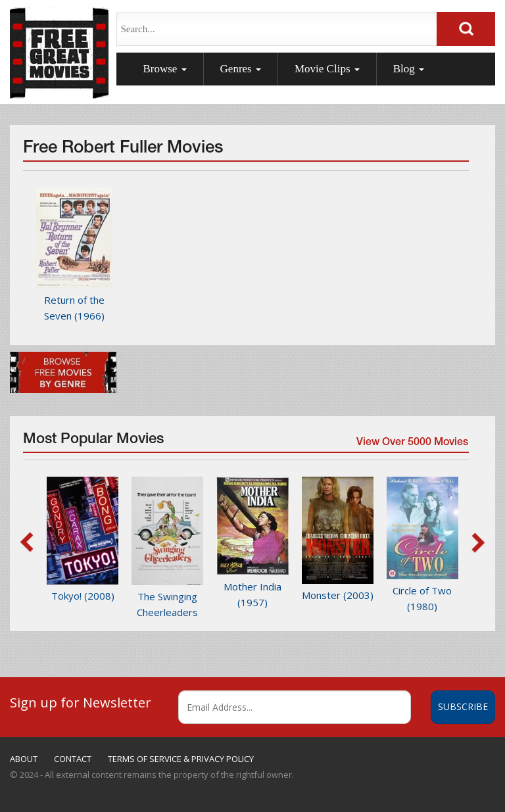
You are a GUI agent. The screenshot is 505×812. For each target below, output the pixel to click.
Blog (409, 69)
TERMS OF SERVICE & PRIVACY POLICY (181, 759)
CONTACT (73, 759)
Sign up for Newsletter (81, 702)
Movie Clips (327, 69)
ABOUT (24, 759)
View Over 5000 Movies (412, 444)
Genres (241, 69)
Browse (164, 69)
